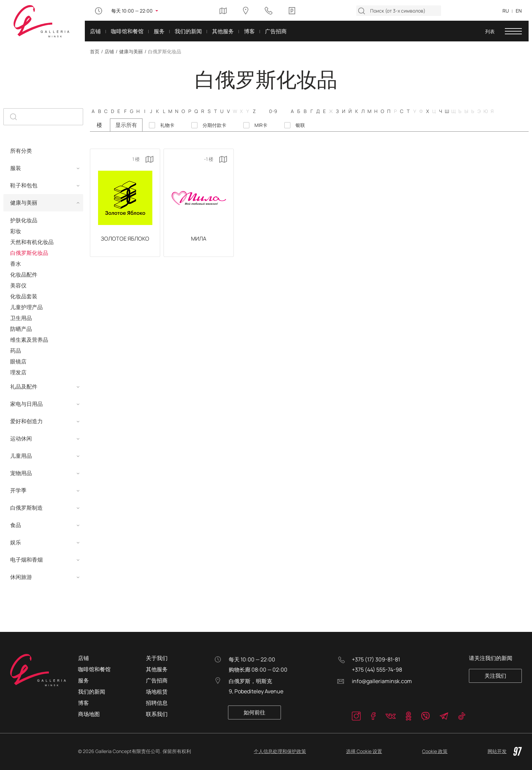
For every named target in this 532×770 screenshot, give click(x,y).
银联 (300, 125)
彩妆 (16, 231)
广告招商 (157, 680)
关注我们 (496, 676)
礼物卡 (167, 125)
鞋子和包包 (24, 185)
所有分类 (21, 151)
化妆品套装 (24, 296)
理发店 (18, 372)
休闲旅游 (21, 577)
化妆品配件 (24, 275)
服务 (83, 680)
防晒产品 (21, 329)
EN (519, 11)
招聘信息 (157, 703)
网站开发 (505, 751)
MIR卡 (261, 125)
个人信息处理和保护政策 (280, 751)
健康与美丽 (131, 51)
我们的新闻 (92, 692)
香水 (16, 264)
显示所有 (126, 125)
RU (506, 11)
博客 (83, 703)
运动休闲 (21, 438)
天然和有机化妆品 (32, 242)
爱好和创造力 (26, 421)
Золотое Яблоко (125, 239)
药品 (16, 351)
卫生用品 (21, 318)
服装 (16, 168)
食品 (16, 525)
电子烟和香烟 (26, 560)
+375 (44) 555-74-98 (377, 670)
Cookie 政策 (435, 751)
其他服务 (157, 669)
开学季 (18, 490)
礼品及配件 (24, 387)
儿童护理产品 (26, 307)
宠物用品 (21, 473)
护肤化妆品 (24, 220)
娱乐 (16, 542)
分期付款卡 (214, 125)
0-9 (273, 111)
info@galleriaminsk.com (382, 681)
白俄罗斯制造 (26, 508)
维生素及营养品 (29, 340)
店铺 (109, 51)
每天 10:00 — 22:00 (132, 11)
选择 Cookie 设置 (364, 751)
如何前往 (255, 712)
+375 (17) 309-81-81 (376, 659)
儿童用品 (21, 456)
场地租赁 (157, 692)
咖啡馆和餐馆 (94, 669)
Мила (199, 239)
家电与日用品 (26, 404)
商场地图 (89, 714)
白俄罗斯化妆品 (29, 253)
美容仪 (18, 285)
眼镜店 (18, 361)
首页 (95, 51)
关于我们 (157, 658)
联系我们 (157, 714)
